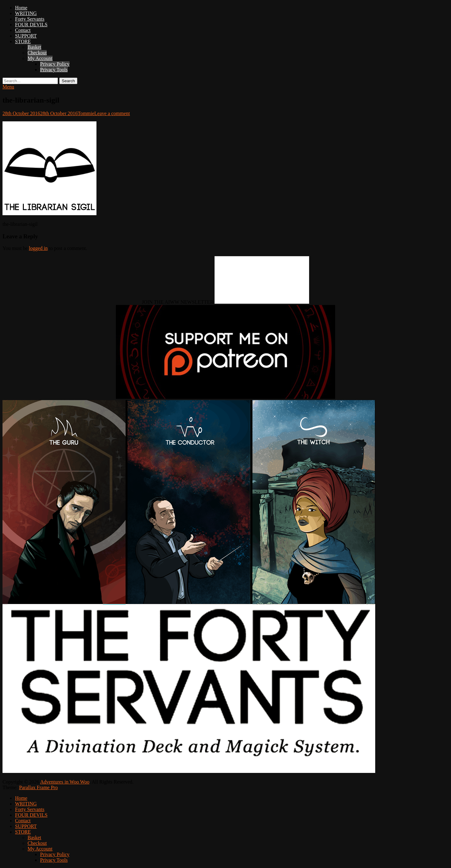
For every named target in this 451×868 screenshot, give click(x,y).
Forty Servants (30, 19)
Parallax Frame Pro (39, 787)
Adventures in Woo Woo (65, 782)
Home (21, 8)
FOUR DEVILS (31, 25)
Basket (34, 47)
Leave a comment (112, 113)
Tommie (86, 113)
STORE (23, 41)
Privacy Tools (54, 70)
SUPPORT (26, 36)
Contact (23, 30)
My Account (40, 58)
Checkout (37, 53)
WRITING (26, 13)
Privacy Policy (55, 64)
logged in (38, 248)
